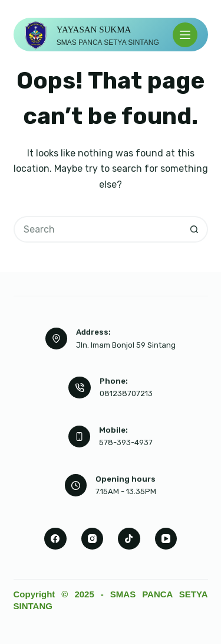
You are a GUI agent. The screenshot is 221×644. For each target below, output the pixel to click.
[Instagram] (93, 539)
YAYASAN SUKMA (94, 30)
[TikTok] (129, 539)
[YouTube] (166, 539)
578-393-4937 (126, 442)
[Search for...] (98, 229)
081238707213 (126, 393)
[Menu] (185, 35)
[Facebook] (55, 539)
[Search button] (195, 229)
